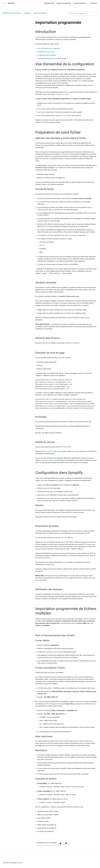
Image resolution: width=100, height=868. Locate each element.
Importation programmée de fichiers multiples (52, 58)
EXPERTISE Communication (12, 13)
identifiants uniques (52, 652)
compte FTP (50, 451)
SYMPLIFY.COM (49, 3)
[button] (61, 843)
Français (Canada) (80, 3)
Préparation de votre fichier (46, 52)
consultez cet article (62, 94)
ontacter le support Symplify (51, 460)
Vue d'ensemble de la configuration (49, 48)
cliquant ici (76, 343)
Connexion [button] (94, 3)
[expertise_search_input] (82, 13)
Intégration (27, 13)
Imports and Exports (40, 13)
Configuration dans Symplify (47, 55)
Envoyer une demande (64, 3)
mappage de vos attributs (63, 115)
